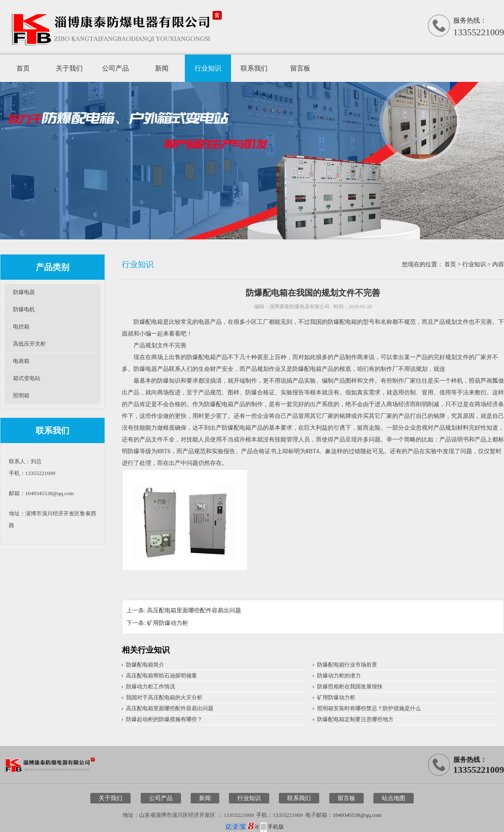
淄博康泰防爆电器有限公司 (299, 307)
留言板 (300, 68)
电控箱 (21, 327)
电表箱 (21, 361)
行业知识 (208, 68)
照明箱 (21, 395)
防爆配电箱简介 (145, 665)
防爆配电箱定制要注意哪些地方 (355, 719)
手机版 (276, 827)
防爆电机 (24, 309)
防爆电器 (24, 292)
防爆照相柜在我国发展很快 (350, 686)
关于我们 (69, 68)
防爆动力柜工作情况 (151, 686)
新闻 (162, 68)
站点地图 (394, 798)
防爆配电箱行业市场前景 (347, 665)
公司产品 (115, 68)
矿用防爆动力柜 (168, 623)
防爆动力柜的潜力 (339, 676)
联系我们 (254, 68)
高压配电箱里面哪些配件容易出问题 (194, 610)
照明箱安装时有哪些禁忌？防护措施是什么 (369, 708)
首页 (23, 68)
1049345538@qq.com (357, 815)
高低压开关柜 (29, 344)
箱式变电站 (27, 378)
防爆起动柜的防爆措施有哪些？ (164, 719)
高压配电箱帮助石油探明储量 (161, 676)
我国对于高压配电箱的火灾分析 (164, 697)
